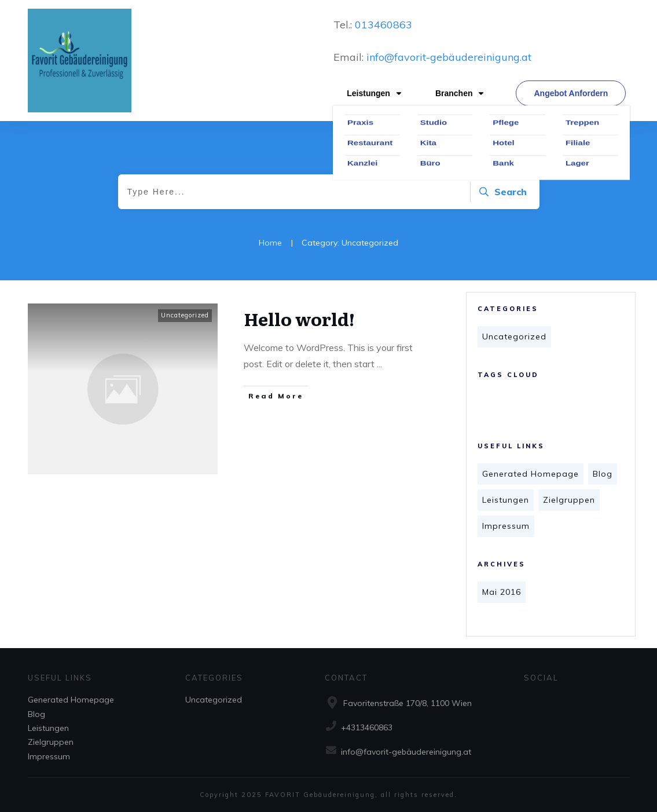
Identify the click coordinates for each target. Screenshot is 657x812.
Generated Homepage (531, 474)
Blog (603, 474)
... (379, 364)
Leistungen (506, 500)
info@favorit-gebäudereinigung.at (449, 57)
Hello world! (300, 319)
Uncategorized (514, 336)
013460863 (382, 25)
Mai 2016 (502, 592)
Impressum (506, 526)
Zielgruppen (569, 500)
